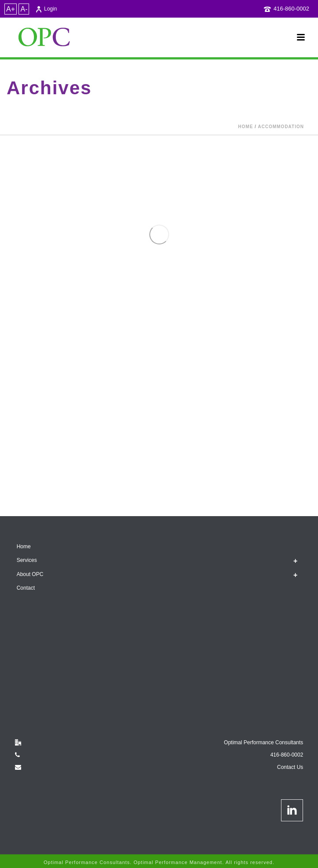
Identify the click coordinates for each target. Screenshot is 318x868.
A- (24, 9)
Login (46, 9)
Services (27, 560)
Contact (26, 588)
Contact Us (290, 767)
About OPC (30, 574)
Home (246, 127)
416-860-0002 (291, 9)
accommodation (281, 127)
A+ (11, 9)
